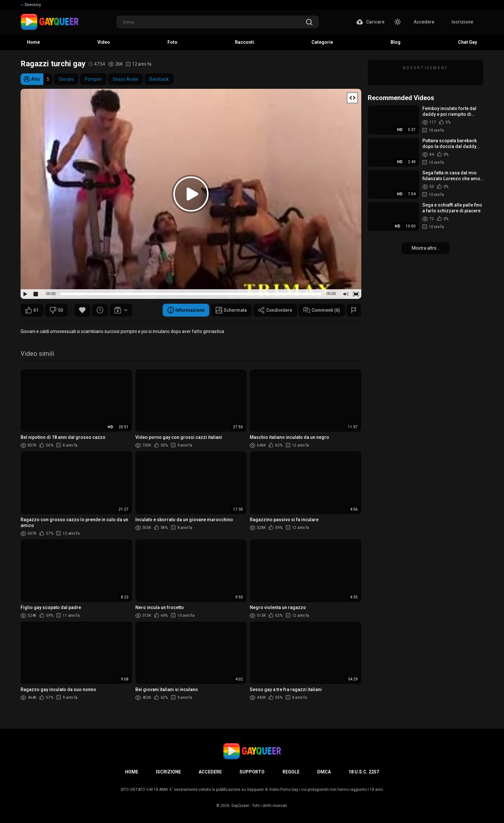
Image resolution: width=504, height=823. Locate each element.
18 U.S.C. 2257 (364, 772)
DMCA (324, 772)
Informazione (186, 310)
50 (56, 310)
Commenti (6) (322, 310)
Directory (31, 5)
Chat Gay (468, 42)
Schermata (231, 310)
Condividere (275, 310)
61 (32, 310)
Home (33, 42)
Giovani (66, 79)
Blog (396, 42)
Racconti (244, 42)
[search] (309, 23)
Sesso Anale (126, 79)
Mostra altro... (426, 248)
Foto (172, 42)
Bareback (159, 79)
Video (104, 42)
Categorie (322, 42)
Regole (291, 772)
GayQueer (240, 806)
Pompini (93, 79)
